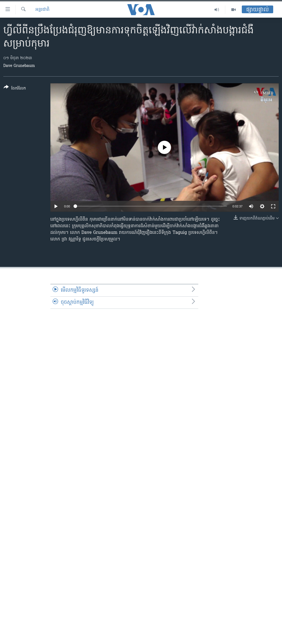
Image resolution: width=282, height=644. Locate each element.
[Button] (15, 89)
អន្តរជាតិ (43, 10)
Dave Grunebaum (19, 66)
